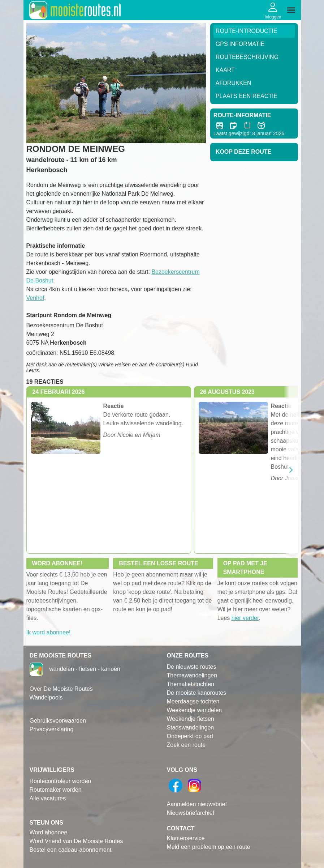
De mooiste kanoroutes (197, 693)
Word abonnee (49, 832)
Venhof (35, 298)
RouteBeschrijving (247, 57)
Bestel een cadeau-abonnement (71, 850)
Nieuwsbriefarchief (191, 813)
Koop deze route (243, 152)
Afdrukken (234, 83)
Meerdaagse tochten (193, 701)
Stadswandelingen (191, 727)
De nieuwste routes (192, 667)
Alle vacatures (48, 798)
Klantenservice (186, 838)
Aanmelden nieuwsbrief (197, 804)
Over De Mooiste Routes (61, 689)
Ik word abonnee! (49, 632)
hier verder (245, 618)
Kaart (225, 70)
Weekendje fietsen (191, 719)
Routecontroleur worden (61, 781)
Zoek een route (186, 745)
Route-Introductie (247, 31)
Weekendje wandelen (195, 710)
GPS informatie (240, 44)
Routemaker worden (56, 790)
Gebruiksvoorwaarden (58, 721)
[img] (291, 10)
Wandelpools (46, 697)
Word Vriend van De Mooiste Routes (76, 841)
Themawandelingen (192, 675)
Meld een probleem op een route (209, 847)
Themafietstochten (191, 684)
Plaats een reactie (247, 96)
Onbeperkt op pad (190, 736)
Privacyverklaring (52, 729)
